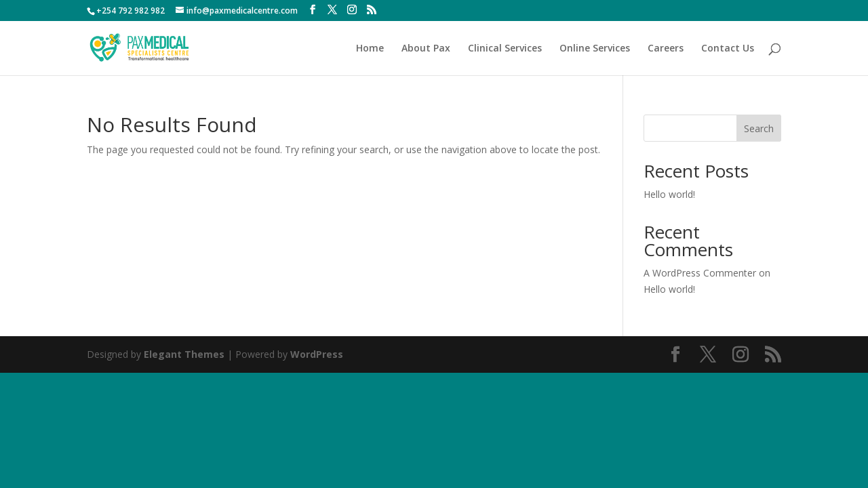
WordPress (317, 354)
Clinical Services (505, 49)
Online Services (595, 49)
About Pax (426, 49)
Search (759, 128)
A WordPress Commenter (700, 273)
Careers (666, 49)
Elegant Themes (184, 354)
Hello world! (669, 194)
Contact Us (728, 49)
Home (370, 49)
